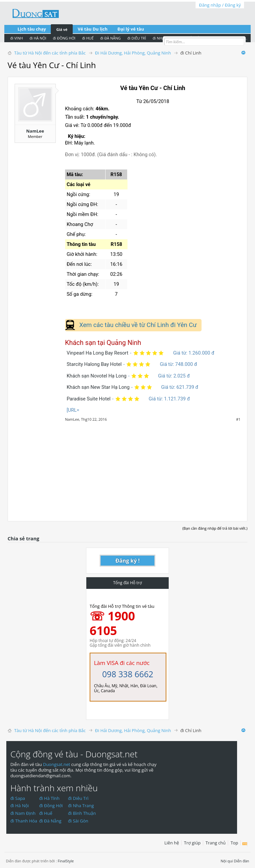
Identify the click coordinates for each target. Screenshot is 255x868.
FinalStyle (66, 861)
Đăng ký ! (128, 561)
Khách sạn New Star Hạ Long (98, 387)
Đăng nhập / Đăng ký (220, 5)
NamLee (35, 131)
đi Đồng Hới (51, 806)
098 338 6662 (128, 674)
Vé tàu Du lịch (93, 29)
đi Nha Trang (81, 806)
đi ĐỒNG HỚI (64, 38)
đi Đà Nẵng (50, 821)
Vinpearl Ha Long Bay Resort (98, 353)
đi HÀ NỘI (38, 38)
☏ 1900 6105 (112, 623)
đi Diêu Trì (78, 798)
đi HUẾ (88, 38)
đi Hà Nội (20, 806)
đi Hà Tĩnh (49, 798)
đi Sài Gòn (78, 821)
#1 (238, 419)
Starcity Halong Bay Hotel (94, 364)
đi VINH (17, 38)
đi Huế (46, 813)
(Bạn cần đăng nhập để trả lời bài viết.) (215, 528)
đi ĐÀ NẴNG (111, 38)
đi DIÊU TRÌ (136, 38)
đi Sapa (18, 798)
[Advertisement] (128, 468)
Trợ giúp (192, 843)
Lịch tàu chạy (32, 29)
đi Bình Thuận (82, 813)
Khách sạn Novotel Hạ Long (97, 376)
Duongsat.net (57, 764)
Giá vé (62, 29)
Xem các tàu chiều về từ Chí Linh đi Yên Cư (138, 325)
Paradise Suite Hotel (89, 399)
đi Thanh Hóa (24, 821)
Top (234, 843)
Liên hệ (172, 843)
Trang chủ (215, 843)
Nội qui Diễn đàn (235, 861)
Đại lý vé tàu (131, 29)
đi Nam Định (23, 813)
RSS (245, 844)
